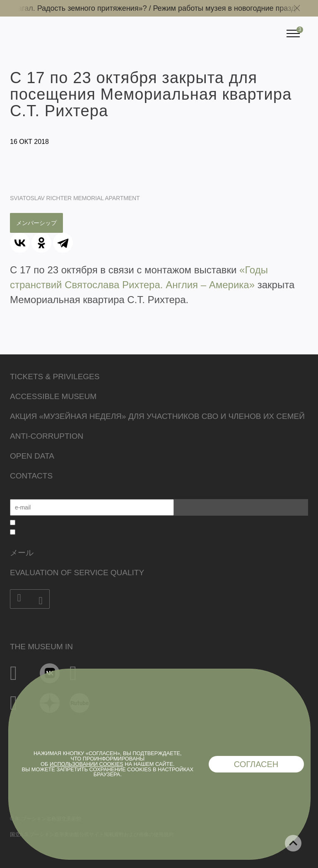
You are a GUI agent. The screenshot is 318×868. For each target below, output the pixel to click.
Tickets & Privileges (55, 377)
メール (22, 553)
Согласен (256, 764)
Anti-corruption (47, 436)
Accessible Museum (53, 396)
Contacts (31, 476)
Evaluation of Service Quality (77, 573)
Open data (32, 456)
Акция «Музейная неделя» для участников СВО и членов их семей (157, 416)
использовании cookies (87, 764)
